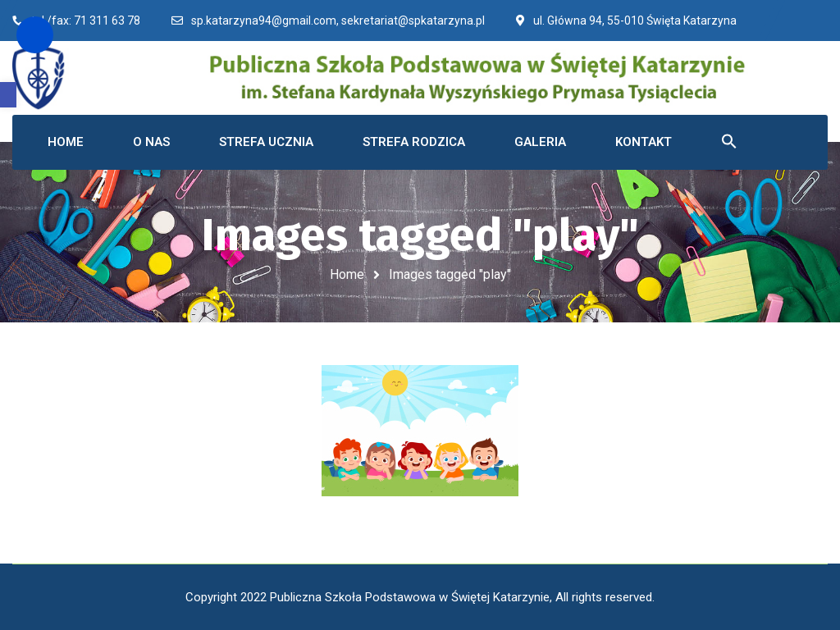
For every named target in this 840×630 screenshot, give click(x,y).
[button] (8, 95)
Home (347, 274)
